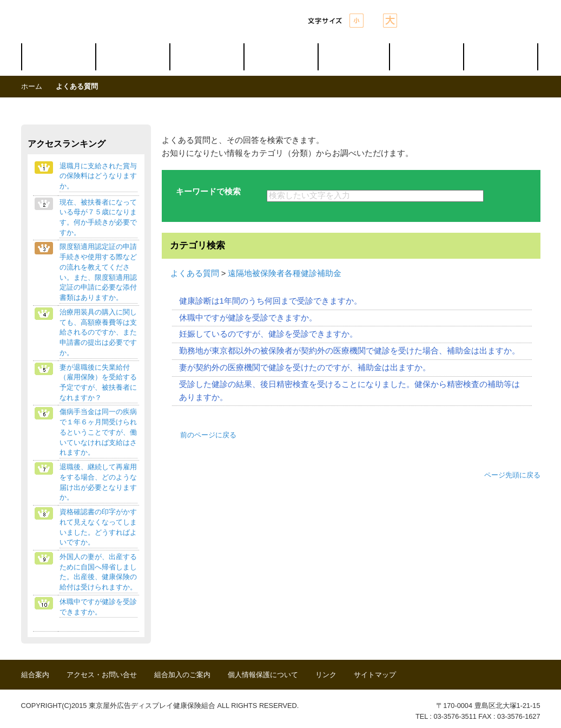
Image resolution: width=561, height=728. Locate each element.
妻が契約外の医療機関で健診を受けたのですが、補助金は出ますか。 (305, 368)
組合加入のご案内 (182, 675)
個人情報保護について (263, 675)
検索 (512, 196)
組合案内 (35, 675)
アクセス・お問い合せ (102, 675)
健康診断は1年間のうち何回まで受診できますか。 (270, 301)
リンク (326, 675)
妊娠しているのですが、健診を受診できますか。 (268, 334)
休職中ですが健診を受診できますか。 (248, 318)
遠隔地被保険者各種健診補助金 (285, 273)
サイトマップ (375, 675)
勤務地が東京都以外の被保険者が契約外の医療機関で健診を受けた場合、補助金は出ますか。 (349, 351)
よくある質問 (195, 273)
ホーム (32, 86)
